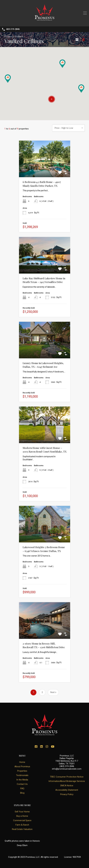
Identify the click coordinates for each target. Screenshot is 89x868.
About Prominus (22, 767)
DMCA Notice (67, 786)
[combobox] (69, 128)
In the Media (22, 780)
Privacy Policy (67, 794)
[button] (81, 89)
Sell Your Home (22, 812)
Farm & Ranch (22, 825)
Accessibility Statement (67, 790)
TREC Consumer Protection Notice (67, 777)
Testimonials (22, 775)
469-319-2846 (13, 29)
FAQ (22, 788)
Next (53, 692)
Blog (22, 793)
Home (22, 762)
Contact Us (22, 784)
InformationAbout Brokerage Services (67, 781)
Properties (22, 771)
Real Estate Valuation (22, 829)
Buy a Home (22, 816)
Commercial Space (22, 820)
